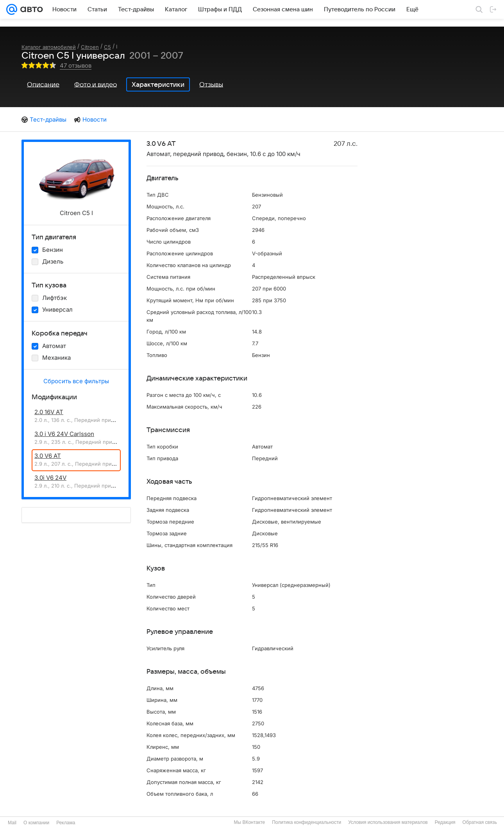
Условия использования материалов (388, 822)
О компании (36, 823)
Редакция (445, 822)
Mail (12, 823)
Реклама (66, 823)
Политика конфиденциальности (307, 822)
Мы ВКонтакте (249, 822)
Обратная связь (480, 822)
